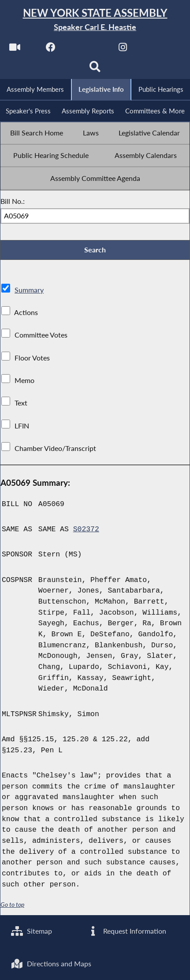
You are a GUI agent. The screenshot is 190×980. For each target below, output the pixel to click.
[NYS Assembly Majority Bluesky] (159, 49)
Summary (29, 290)
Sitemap (32, 931)
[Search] (95, 69)
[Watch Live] (15, 49)
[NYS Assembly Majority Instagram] (123, 49)
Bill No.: (13, 201)
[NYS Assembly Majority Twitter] (87, 49)
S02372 (86, 529)
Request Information (126, 931)
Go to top (12, 904)
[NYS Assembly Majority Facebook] (51, 49)
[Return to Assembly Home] (95, 20)
